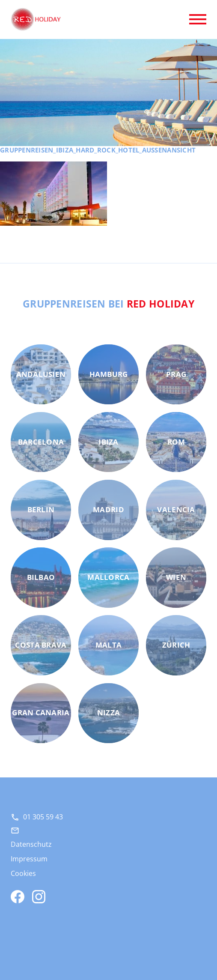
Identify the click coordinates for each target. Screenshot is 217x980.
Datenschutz (31, 844)
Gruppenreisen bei (108, 304)
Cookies (23, 873)
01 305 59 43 (43, 817)
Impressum (29, 859)
